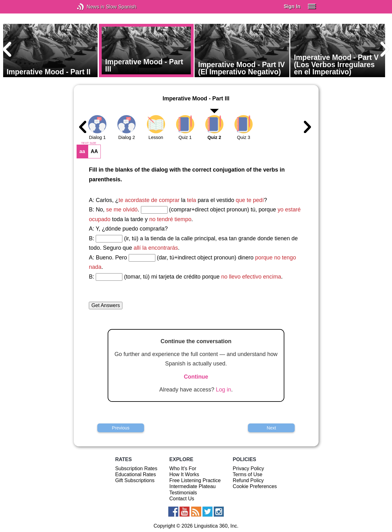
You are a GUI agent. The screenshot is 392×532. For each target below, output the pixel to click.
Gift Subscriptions (135, 480)
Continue (196, 377)
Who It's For (183, 468)
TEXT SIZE (89, 143)
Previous (121, 428)
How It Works (184, 474)
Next (271, 428)
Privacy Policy (249, 468)
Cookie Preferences (255, 486)
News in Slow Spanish (90, 7)
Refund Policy (248, 480)
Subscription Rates (136, 468)
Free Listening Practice (195, 480)
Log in (224, 390)
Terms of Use (248, 474)
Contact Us (182, 499)
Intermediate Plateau (193, 486)
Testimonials (183, 493)
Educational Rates (136, 474)
